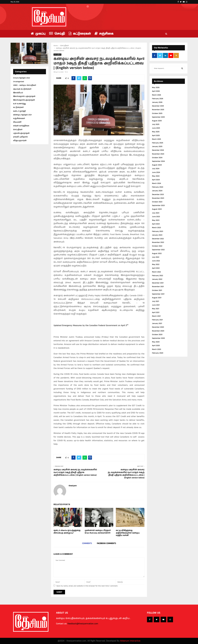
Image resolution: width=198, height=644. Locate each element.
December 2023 (158, 195)
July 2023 (156, 213)
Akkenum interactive (130, 641)
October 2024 (157, 158)
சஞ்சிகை (104, 34)
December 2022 (158, 239)
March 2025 (156, 139)
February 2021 (157, 320)
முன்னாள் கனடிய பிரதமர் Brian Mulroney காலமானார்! (98, 532)
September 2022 (158, 250)
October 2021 (157, 290)
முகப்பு (38, 34)
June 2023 (156, 217)
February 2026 (158, 99)
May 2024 (156, 176)
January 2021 (157, 323)
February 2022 (158, 276)
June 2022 (156, 261)
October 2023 (157, 202)
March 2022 (156, 272)
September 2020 (158, 338)
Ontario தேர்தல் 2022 (22, 78)
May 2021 (156, 309)
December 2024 (158, 150)
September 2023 (158, 205)
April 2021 (156, 312)
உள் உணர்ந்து (20, 104)
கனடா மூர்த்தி (19, 111)
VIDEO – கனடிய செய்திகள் (25, 85)
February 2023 (158, 231)
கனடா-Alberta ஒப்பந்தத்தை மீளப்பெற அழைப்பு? (67, 532)
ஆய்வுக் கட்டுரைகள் (22, 89)
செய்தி (57, 34)
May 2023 (156, 220)
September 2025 (158, 117)
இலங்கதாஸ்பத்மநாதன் (24, 100)
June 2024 (156, 172)
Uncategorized (19, 82)
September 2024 (158, 161)
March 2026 (157, 95)
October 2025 (157, 113)
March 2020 (157, 349)
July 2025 (156, 124)
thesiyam (73, 486)
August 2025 (157, 121)
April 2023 (156, 224)
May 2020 (156, 342)
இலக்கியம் (18, 93)
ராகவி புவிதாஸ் (20, 137)
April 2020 (156, 346)
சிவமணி (17, 122)
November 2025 (158, 110)
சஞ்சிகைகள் (19, 118)
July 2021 (156, 301)
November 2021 (158, 287)
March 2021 (156, 316)
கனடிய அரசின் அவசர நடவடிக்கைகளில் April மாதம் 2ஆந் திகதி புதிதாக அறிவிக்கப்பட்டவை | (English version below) (75, 472)
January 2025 (157, 147)
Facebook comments (106, 543)
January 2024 (157, 191)
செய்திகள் (57, 55)
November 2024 (158, 154)
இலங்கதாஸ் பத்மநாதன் (24, 96)
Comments (87, 543)
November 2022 (158, 242)
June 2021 (156, 305)
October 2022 (157, 246)
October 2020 (157, 335)
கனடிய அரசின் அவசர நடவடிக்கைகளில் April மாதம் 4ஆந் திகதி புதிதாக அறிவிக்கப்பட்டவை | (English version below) (126, 474)
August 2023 (157, 209)
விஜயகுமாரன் (20, 141)
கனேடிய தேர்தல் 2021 (22, 115)
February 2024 (158, 187)
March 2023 (156, 228)
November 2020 (158, 331)
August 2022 (157, 253)
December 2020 (158, 327)
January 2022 (157, 279)
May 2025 (156, 132)
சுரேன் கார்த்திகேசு (21, 126)
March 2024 (156, 183)
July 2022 (156, 257)
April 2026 (156, 91)
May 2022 (156, 264)
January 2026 (157, 102)
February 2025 (158, 143)
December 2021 (158, 283)
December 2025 (158, 106)
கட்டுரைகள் (80, 34)
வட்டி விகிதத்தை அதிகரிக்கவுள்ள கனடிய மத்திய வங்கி (128, 533)
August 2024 (157, 165)
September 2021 (158, 294)
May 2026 (156, 88)
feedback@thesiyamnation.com (83, 624)
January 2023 (157, 235)
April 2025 (156, 136)
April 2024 (156, 180)
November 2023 (158, 198)
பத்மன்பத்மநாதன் (21, 133)
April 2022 (156, 268)
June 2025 (156, 128)
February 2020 (158, 353)
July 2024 (156, 169)
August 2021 (157, 298)
